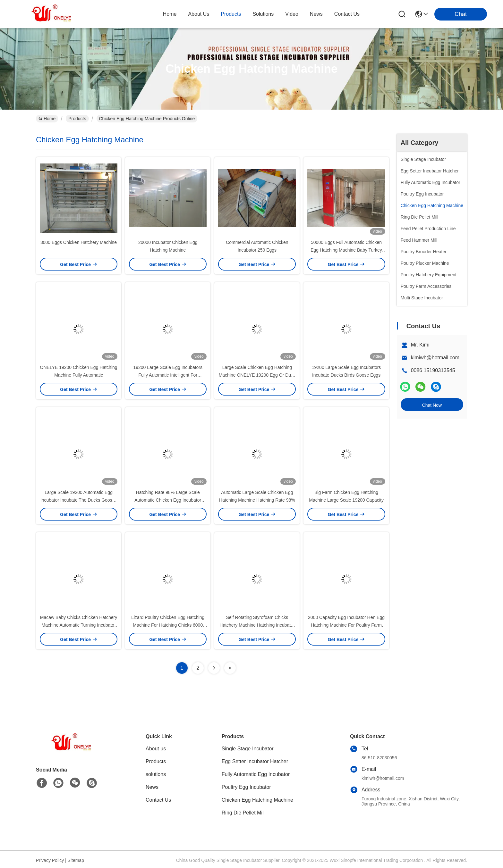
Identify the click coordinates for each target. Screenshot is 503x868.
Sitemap (76, 860)
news (316, 14)
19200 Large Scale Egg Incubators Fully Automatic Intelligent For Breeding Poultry (168, 375)
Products (77, 119)
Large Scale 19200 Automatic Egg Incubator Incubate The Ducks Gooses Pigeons (79, 500)
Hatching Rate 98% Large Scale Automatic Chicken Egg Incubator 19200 (168, 500)
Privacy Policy (50, 860)
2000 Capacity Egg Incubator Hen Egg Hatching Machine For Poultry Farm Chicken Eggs (346, 625)
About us (156, 749)
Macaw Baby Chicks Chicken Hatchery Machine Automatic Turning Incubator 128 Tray (79, 625)
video (292, 14)
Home (170, 14)
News (152, 787)
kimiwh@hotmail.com (435, 358)
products (231, 14)
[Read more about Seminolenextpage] (214, 668)
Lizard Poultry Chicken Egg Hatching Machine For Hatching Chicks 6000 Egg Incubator (168, 625)
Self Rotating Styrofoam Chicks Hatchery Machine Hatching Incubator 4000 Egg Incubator (257, 625)
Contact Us (158, 800)
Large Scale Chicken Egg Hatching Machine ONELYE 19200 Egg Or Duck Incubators (257, 375)
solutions (263, 14)
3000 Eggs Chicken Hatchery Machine (79, 242)
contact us (347, 14)
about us (199, 14)
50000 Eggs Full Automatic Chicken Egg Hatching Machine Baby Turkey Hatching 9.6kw (346, 250)
